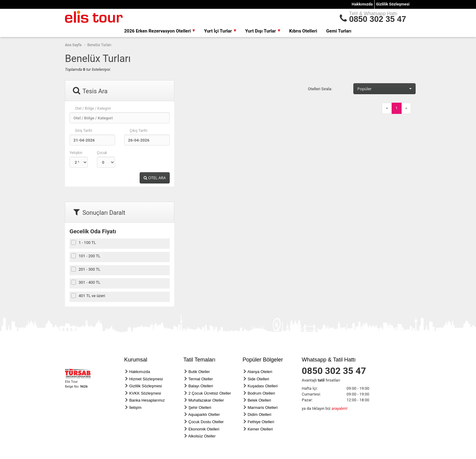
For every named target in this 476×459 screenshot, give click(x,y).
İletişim (135, 408)
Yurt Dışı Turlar (263, 31)
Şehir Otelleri (200, 408)
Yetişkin (76, 153)
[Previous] (387, 108)
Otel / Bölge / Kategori (93, 108)
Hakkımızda (362, 4)
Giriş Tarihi (84, 131)
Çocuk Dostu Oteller (206, 422)
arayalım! (339, 408)
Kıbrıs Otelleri (303, 31)
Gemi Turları (339, 31)
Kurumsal (136, 360)
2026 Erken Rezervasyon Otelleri (160, 31)
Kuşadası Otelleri (263, 386)
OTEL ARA (155, 178)
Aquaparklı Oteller (204, 414)
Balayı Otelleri (201, 386)
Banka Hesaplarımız (147, 400)
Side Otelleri (258, 379)
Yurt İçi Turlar (220, 31)
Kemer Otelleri (260, 429)
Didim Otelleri (260, 414)
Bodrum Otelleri (261, 393)
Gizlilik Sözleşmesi (393, 4)
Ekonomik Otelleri (204, 429)
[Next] (406, 108)
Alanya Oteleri (260, 372)
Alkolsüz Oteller (202, 436)
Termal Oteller (201, 379)
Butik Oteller (199, 372)
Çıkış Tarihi (138, 131)
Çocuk (102, 153)
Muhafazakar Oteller (206, 400)
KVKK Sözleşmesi (145, 393)
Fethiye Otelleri (261, 422)
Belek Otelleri (259, 400)
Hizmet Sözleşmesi (146, 379)
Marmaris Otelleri (263, 408)
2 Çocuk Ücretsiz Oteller (210, 393)
